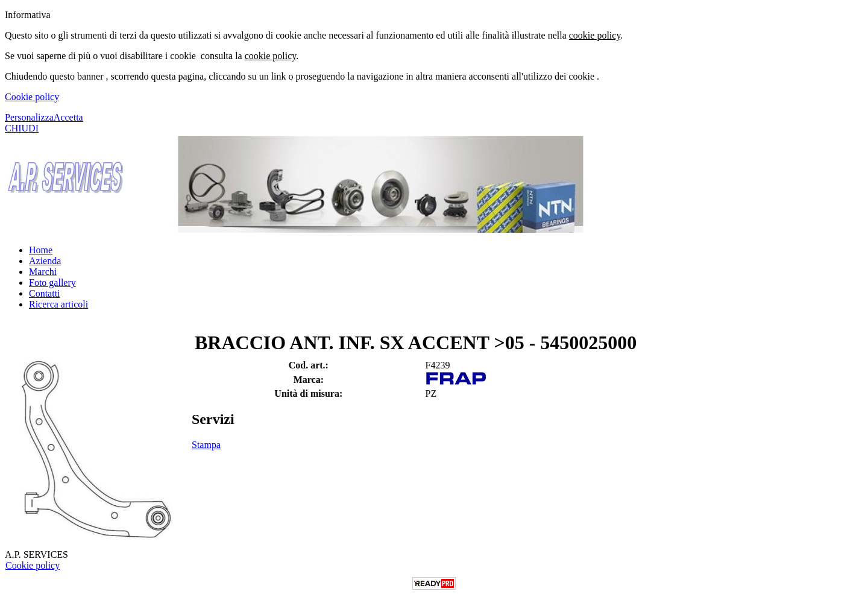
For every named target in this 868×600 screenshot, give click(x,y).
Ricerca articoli (58, 304)
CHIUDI (22, 128)
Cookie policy (32, 97)
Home (41, 250)
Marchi (43, 272)
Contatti (45, 293)
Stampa (206, 445)
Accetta (68, 117)
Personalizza (29, 117)
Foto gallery (52, 283)
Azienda (45, 261)
